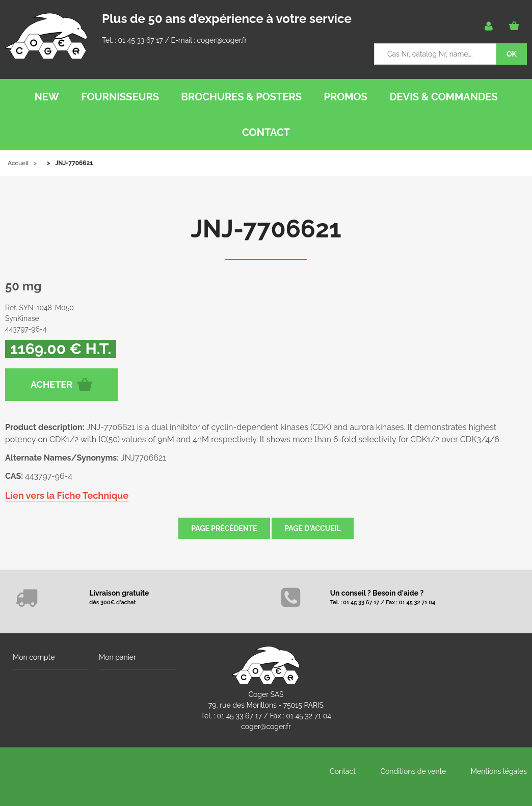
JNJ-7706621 (266, 229)
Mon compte (34, 657)
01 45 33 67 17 (140, 40)
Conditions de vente (413, 771)
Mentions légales (499, 771)
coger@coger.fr (222, 40)
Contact (343, 771)
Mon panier (117, 657)
